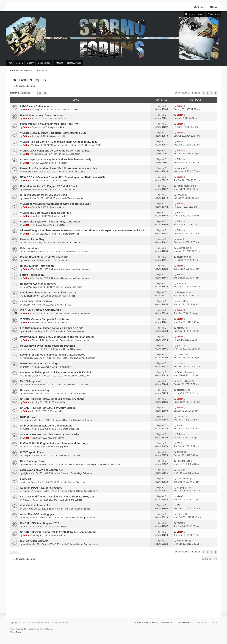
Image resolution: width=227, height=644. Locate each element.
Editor (26, 110)
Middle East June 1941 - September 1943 (81, 145)
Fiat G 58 (25, 479)
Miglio (26, 473)
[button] (216, 93)
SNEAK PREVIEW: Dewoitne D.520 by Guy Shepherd (52, 399)
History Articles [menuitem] (74, 63)
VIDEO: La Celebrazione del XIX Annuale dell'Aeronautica (55, 151)
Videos (65, 136)
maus (25, 243)
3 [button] (211, 93)
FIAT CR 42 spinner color (35, 505)
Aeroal (26, 527)
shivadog (27, 420)
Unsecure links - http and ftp (37, 266)
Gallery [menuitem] (30, 63)
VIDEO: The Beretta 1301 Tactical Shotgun (46, 213)
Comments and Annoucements (76, 269)
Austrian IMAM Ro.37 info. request (41, 488)
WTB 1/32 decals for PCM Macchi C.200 (44, 195)
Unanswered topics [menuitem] (194, 14)
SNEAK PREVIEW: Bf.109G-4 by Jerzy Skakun (48, 408)
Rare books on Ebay (32, 239)
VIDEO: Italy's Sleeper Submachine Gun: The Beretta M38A (56, 204)
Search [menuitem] (19, 63)
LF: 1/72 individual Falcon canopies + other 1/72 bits (52, 328)
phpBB (22, 629)
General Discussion (71, 110)
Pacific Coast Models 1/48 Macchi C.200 (44, 257)
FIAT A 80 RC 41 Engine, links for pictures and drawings (54, 443)
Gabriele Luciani (31, 376)
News (65, 181)
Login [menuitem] (213, 7)
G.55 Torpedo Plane (32, 452)
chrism (26, 367)
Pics (62, 127)
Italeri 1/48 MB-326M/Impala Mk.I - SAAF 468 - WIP (50, 124)
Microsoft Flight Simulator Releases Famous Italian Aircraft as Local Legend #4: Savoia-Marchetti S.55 (82, 230)
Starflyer (27, 518)
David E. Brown (30, 385)
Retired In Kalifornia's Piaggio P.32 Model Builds (49, 186)
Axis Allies (67, 367)
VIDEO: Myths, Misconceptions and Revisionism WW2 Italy (56, 159)
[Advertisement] (113, 588)
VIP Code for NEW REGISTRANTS (41, 310)
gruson (26, 349)
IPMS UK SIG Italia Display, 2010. (40, 523)
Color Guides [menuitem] (44, 63)
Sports (63, 119)
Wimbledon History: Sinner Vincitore (42, 115)
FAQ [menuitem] (10, 63)
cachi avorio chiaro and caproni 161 (42, 470)
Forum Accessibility (32, 275)
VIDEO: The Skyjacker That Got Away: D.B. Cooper (51, 222)
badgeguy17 (29, 491)
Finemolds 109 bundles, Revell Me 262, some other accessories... (60, 168)
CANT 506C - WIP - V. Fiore (36, 301)
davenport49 (29, 260)
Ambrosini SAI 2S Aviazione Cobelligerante (46, 426)
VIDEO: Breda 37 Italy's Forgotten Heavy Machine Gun (53, 133)
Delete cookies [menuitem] (183, 623)
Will (25, 447)
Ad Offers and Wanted (75, 172)
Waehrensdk (29, 544)
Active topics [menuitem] (214, 14)
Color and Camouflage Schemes (80, 358)
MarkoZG (27, 358)
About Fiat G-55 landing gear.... (39, 514)
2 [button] (207, 93)
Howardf (27, 198)
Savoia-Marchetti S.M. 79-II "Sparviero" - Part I (48, 293)
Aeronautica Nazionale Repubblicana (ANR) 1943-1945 (95, 464)
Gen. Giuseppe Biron (33, 461)
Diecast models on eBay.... (36, 390)
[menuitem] (13, 632)
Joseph (26, 456)
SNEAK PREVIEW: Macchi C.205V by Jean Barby (49, 434)
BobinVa (27, 287)
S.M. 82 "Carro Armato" (34, 541)
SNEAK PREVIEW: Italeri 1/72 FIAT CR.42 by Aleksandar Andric (58, 532)
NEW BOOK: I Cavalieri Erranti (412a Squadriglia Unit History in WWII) (62, 177)
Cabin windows (29, 248)
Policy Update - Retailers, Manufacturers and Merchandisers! (57, 337)
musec (26, 429)
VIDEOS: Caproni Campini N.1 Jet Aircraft (45, 319)
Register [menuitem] (200, 7)
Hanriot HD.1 (28, 417)
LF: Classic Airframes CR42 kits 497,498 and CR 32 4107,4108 (57, 497)
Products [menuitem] (59, 63)
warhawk (27, 172)
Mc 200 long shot (30, 381)
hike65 (26, 500)
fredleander (28, 393)
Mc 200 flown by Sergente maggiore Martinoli (47, 346)
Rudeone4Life (30, 464)
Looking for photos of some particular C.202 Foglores (53, 355)
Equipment (63, 447)
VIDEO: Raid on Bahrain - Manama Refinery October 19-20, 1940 (59, 142)
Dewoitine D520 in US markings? (40, 364)
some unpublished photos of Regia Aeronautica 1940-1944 (55, 372)
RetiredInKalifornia (32, 189)
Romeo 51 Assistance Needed (38, 284)
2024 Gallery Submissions (36, 106)
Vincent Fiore (29, 252)
